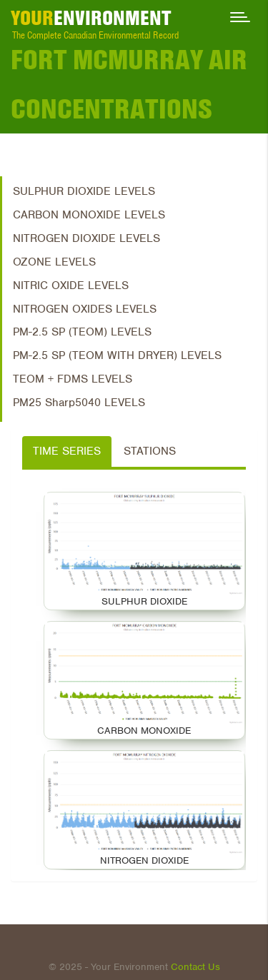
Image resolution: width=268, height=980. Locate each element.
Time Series (67, 451)
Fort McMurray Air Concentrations (129, 84)
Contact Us (195, 967)
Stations (150, 451)
